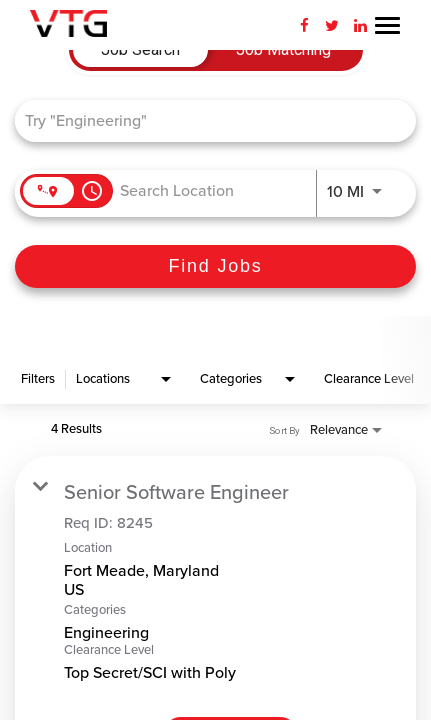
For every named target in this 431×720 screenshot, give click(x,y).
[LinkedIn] (360, 25)
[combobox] (205, 120)
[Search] (215, 266)
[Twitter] (332, 25)
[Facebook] (304, 25)
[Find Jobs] (215, 266)
